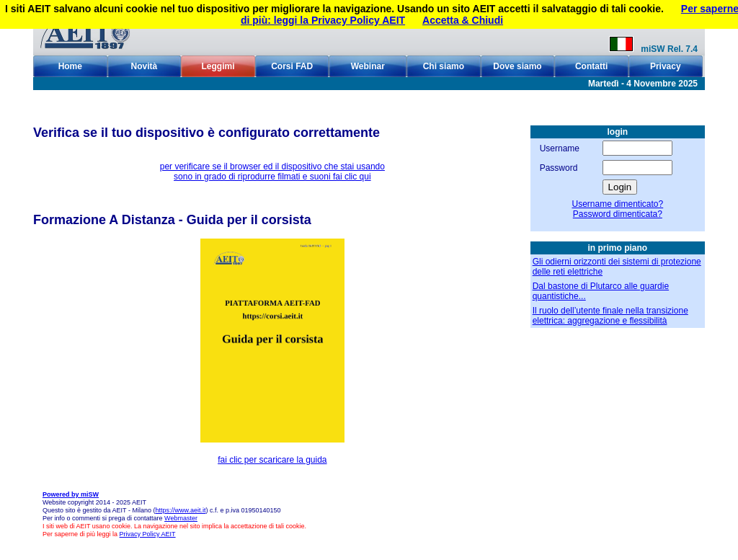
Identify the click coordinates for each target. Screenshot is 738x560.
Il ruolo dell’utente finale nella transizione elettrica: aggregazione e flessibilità (610, 316)
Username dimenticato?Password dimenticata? (617, 209)
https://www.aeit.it (180, 510)
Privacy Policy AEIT (148, 534)
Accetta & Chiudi (463, 20)
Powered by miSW (71, 494)
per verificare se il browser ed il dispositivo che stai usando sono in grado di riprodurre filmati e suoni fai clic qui (272, 172)
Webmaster (181, 518)
